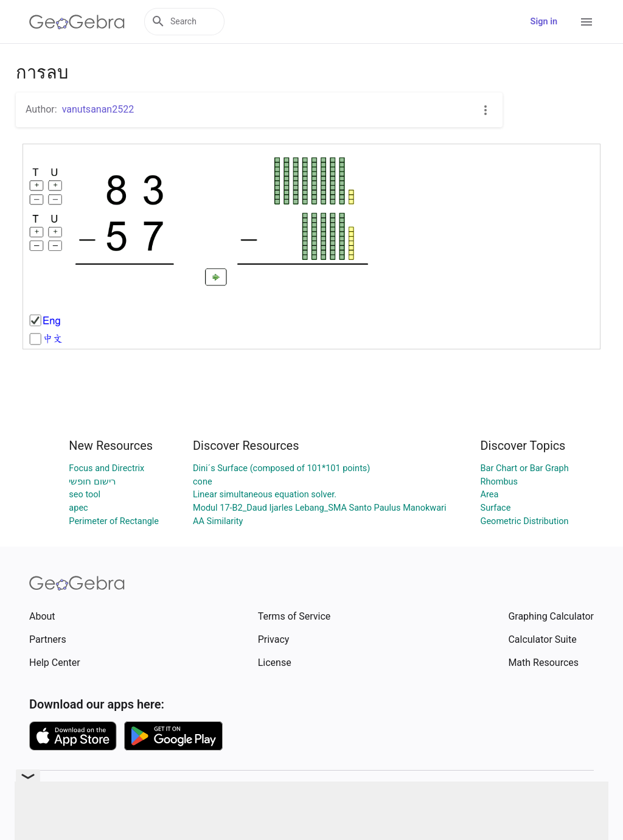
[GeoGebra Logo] (77, 22)
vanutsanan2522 (98, 109)
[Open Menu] (586, 22)
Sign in (544, 22)
